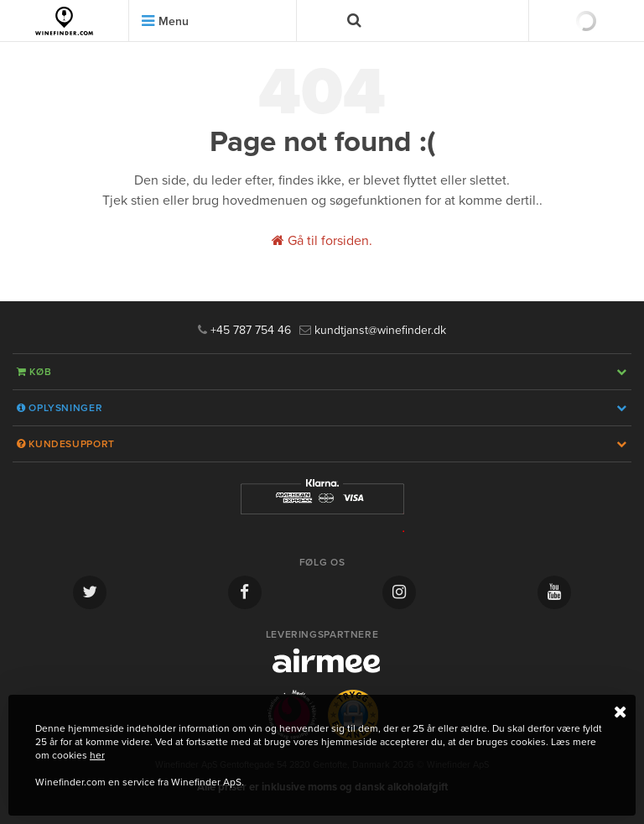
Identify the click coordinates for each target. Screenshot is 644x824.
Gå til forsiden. (322, 241)
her (97, 755)
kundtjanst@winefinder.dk (373, 330)
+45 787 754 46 (244, 330)
